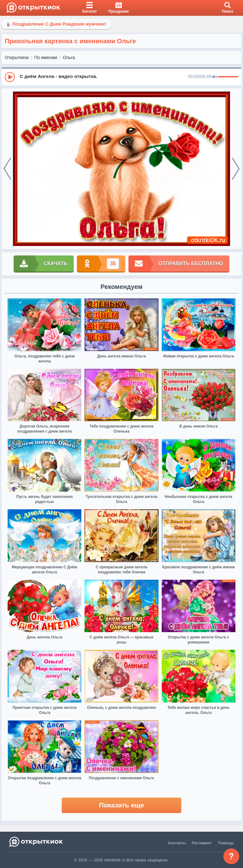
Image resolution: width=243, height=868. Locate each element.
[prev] (7, 169)
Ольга (69, 57)
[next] (236, 169)
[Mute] (215, 77)
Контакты (177, 843)
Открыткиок (17, 57)
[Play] (10, 77)
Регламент (202, 843)
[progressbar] (228, 77)
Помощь (226, 843)
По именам (46, 57)
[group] (121, 77)
